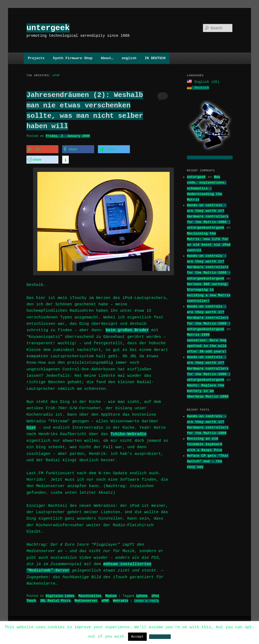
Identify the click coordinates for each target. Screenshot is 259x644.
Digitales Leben (60, 594)
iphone (142, 594)
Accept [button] (138, 637)
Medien (111, 594)
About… (107, 58)
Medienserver (86, 599)
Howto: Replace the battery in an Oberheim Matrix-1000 (208, 390)
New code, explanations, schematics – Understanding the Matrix (207, 188)
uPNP (105, 599)
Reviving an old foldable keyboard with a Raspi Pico (205, 444)
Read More (160, 636)
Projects (36, 58)
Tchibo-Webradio (128, 433)
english (129, 58)
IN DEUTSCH (155, 58)
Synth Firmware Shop (73, 58)
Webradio (121, 599)
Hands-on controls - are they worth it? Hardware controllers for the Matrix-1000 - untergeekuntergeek (209, 216)
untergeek (48, 28)
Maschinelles (90, 594)
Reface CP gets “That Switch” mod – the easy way (208, 461)
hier (31, 426)
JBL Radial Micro (55, 599)
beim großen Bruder (127, 329)
